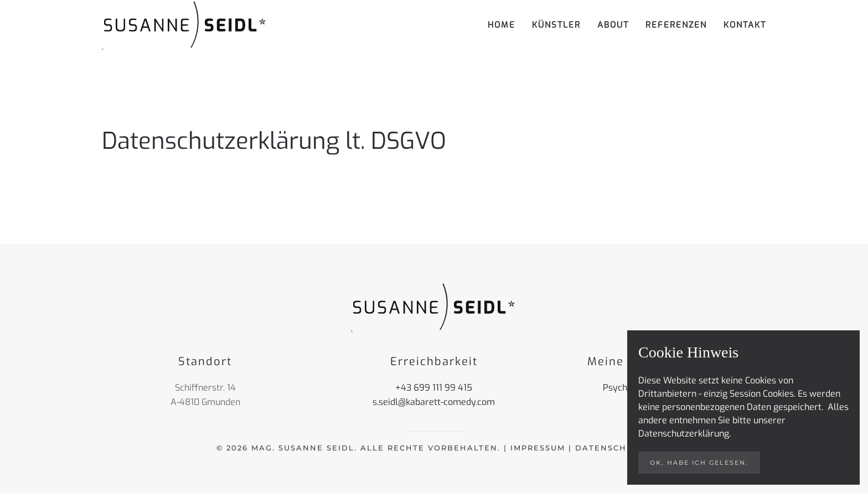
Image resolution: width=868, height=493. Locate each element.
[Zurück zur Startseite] (185, 25)
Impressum (538, 448)
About (613, 25)
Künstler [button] (556, 25)
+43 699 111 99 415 (434, 388)
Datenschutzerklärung (684, 434)
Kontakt (745, 25)
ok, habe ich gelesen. (699, 463)
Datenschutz (610, 448)
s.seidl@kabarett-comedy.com (434, 402)
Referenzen (676, 25)
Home (502, 25)
